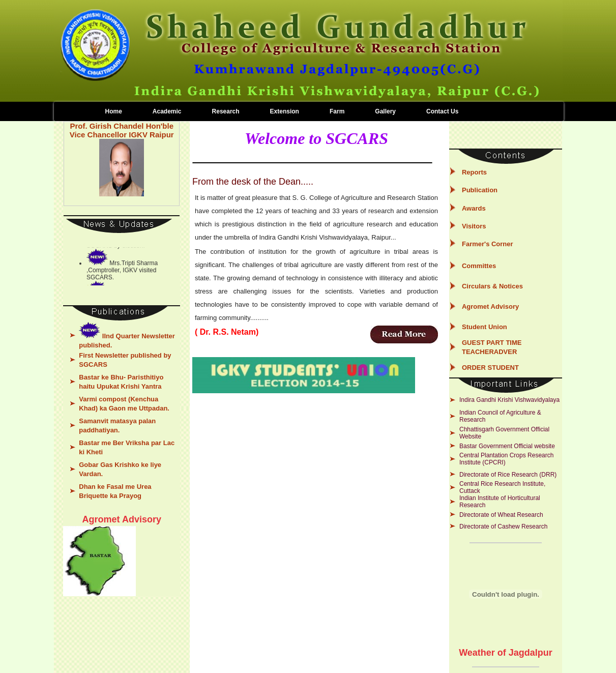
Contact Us (442, 111)
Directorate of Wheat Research (501, 515)
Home (114, 111)
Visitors (474, 226)
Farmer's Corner (488, 244)
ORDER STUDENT (490, 368)
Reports (474, 172)
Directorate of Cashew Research (503, 526)
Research (226, 111)
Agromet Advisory (490, 306)
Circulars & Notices (492, 286)
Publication (480, 190)
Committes (479, 266)
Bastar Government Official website (507, 446)
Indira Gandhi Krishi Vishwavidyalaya (509, 400)
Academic (167, 111)
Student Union (485, 327)
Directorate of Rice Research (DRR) (508, 475)
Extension (285, 111)
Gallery (385, 111)
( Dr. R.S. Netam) (227, 332)
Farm (337, 111)
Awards (474, 208)
